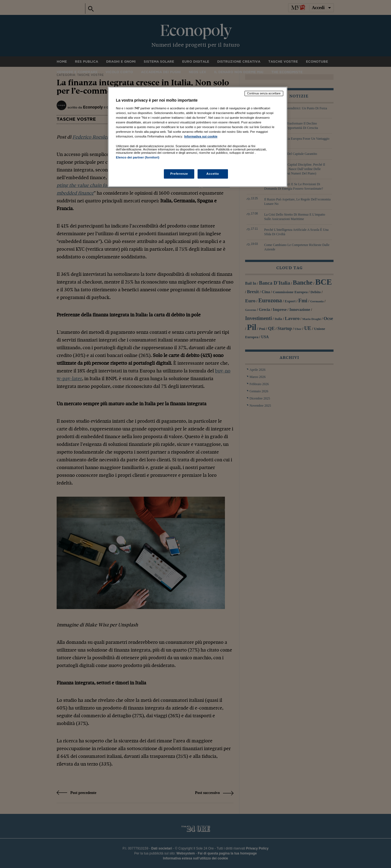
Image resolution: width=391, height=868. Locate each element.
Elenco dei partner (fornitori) (138, 157)
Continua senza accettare (264, 93)
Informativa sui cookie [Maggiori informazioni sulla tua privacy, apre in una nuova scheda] (201, 136)
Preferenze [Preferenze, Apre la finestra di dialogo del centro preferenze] (179, 174)
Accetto (213, 174)
